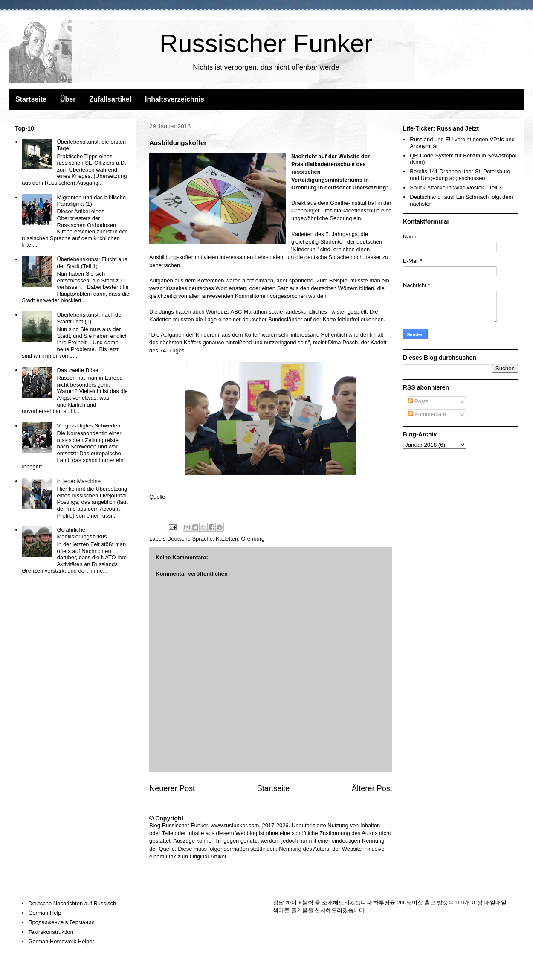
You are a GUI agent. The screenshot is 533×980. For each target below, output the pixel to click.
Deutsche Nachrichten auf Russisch (72, 903)
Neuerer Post (172, 788)
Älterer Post (372, 788)
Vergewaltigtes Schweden (88, 426)
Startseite (31, 99)
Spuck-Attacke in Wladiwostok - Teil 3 (456, 188)
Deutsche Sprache (190, 539)
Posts (418, 401)
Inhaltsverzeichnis (175, 99)
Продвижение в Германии (61, 922)
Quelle (157, 497)
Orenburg (253, 539)
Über (68, 99)
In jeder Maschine (79, 481)
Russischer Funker (266, 43)
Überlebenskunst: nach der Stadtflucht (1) (90, 318)
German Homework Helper (61, 941)
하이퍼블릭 (300, 903)
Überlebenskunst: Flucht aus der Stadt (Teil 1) (92, 263)
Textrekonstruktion (51, 932)
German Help (45, 913)
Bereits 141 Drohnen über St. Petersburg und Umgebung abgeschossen (460, 175)
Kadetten (227, 539)
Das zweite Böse (77, 370)
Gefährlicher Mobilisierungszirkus (82, 533)
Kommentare (427, 414)
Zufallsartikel (110, 99)
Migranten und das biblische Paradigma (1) (91, 201)
